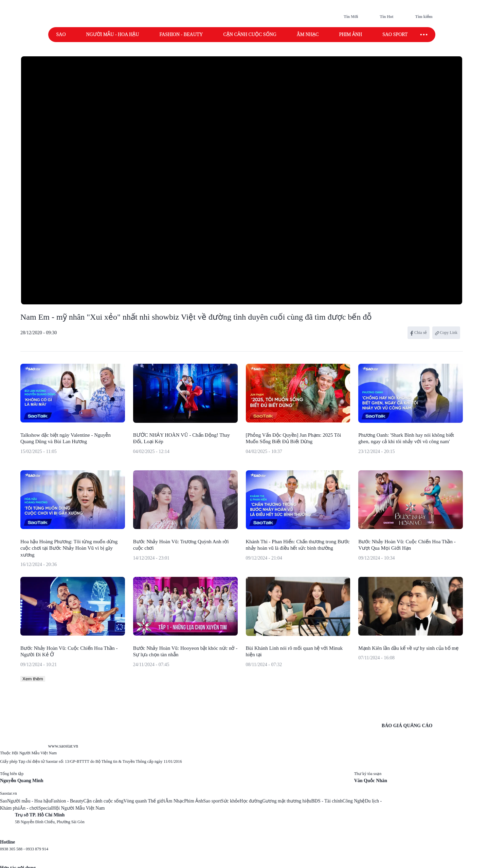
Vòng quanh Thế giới (144, 801)
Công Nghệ (354, 801)
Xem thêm (33, 679)
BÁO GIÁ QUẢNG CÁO (407, 726)
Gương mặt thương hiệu (287, 801)
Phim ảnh (350, 34)
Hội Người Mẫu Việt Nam (78, 808)
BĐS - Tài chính (327, 801)
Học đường (251, 801)
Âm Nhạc (175, 801)
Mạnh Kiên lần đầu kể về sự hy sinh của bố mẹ (408, 648)
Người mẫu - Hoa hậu (113, 34)
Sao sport (395, 34)
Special (45, 808)
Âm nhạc (308, 34)
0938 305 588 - (13, 849)
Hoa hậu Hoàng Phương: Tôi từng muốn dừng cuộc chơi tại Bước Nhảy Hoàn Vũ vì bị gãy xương (69, 548)
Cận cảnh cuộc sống (250, 34)
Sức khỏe (230, 801)
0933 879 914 (37, 849)
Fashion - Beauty (181, 34)
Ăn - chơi (29, 808)
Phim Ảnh (194, 801)
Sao (61, 34)
